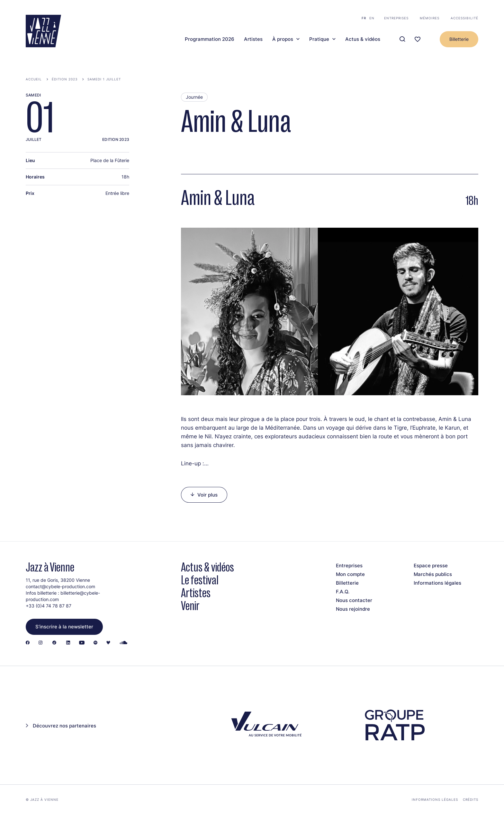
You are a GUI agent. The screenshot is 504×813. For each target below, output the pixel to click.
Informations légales (437, 583)
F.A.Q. (343, 592)
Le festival (200, 580)
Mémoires (430, 18)
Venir (190, 606)
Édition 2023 (65, 79)
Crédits (471, 799)
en (372, 18)
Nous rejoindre (353, 609)
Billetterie (459, 39)
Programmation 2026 (210, 39)
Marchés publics (433, 574)
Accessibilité (464, 18)
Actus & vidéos (363, 39)
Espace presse (431, 566)
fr (364, 18)
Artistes (253, 39)
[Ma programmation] (418, 39)
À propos (283, 39)
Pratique (319, 39)
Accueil (34, 79)
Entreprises (396, 18)
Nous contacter (354, 600)
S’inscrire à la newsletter (64, 627)
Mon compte (350, 574)
